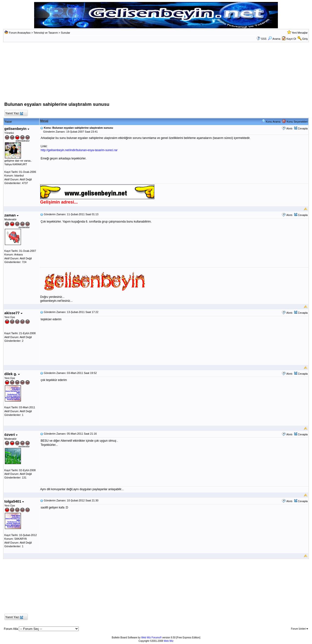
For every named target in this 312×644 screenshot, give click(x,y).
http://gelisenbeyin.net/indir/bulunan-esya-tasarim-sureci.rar (79, 150)
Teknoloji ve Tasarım (46, 33)
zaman (11, 215)
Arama (274, 39)
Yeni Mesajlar (300, 33)
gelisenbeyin (17, 129)
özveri (11, 434)
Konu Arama (271, 122)
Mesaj (44, 121)
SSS (264, 39)
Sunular (66, 33)
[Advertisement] (156, 73)
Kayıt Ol (291, 39)
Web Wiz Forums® (151, 638)
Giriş (305, 39)
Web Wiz (169, 641)
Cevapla (303, 128)
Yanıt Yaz (14, 113)
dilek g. (12, 374)
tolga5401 (14, 501)
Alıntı (289, 128)
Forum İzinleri (300, 629)
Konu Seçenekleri (295, 122)
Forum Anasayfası (20, 33)
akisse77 (13, 313)
